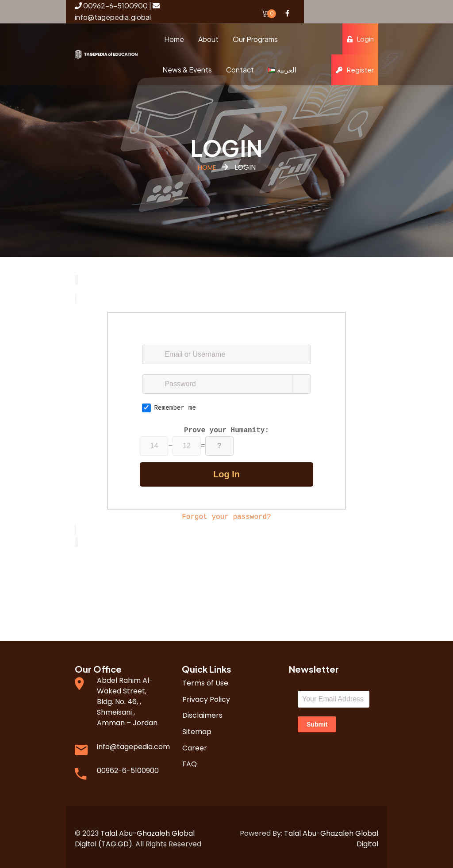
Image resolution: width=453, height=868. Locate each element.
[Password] (226, 382)
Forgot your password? (226, 515)
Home (207, 167)
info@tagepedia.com (133, 743)
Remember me (169, 406)
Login (360, 39)
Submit (317, 721)
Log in (226, 472)
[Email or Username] (226, 353)
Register (355, 70)
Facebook (287, 13)
